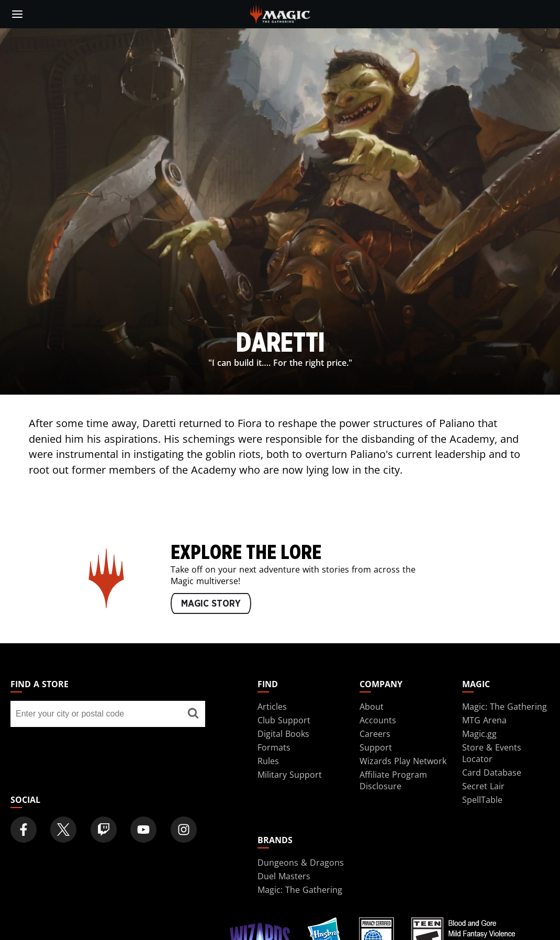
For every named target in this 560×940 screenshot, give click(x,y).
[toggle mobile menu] (17, 14)
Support (376, 747)
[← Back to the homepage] (280, 13)
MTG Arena (484, 720)
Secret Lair (483, 786)
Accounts (378, 720)
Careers (375, 734)
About (372, 707)
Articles (272, 707)
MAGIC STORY (211, 604)
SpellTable (482, 800)
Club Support (284, 720)
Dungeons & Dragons (301, 863)
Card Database (492, 773)
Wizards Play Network (403, 761)
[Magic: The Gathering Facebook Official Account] (24, 830)
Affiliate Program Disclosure (393, 780)
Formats (274, 747)
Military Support (290, 775)
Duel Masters (284, 876)
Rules (268, 761)
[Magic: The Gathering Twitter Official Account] (63, 830)
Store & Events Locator (492, 753)
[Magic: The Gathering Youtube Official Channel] (143, 830)
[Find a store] (193, 714)
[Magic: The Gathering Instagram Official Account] (184, 830)
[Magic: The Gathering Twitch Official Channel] (104, 830)
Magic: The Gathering (505, 707)
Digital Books (283, 734)
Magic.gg (479, 734)
